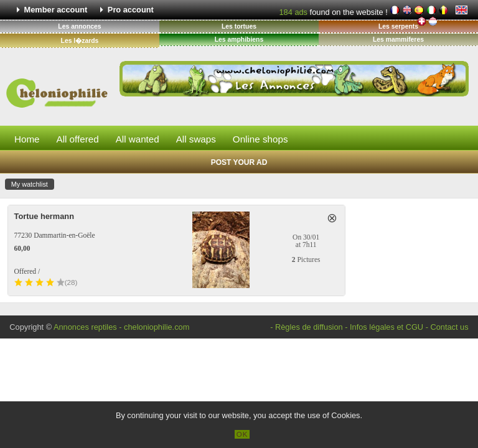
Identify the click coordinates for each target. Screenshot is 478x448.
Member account (56, 10)
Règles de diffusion (309, 327)
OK (242, 434)
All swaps (196, 139)
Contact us (449, 327)
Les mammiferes (398, 40)
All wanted (138, 139)
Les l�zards (80, 41)
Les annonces (79, 26)
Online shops (260, 139)
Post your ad (239, 162)
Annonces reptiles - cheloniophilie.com (121, 327)
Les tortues (239, 26)
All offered (78, 139)
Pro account (131, 10)
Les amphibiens (239, 40)
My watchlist (30, 184)
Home (27, 139)
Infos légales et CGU (387, 327)
